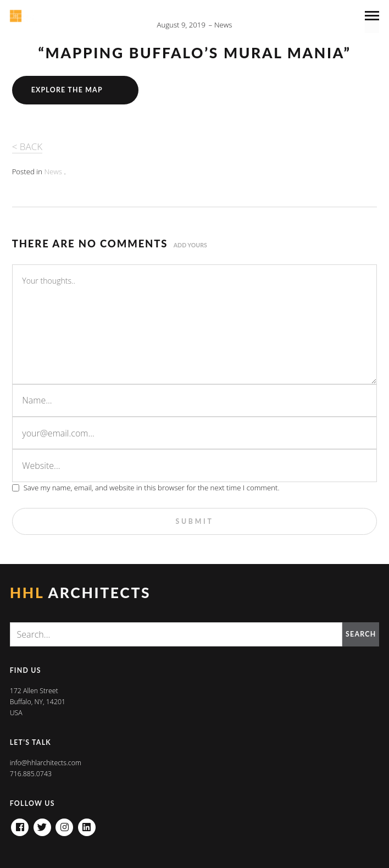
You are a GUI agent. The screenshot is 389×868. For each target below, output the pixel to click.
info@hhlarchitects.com (46, 763)
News (223, 25)
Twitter (42, 824)
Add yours (190, 245)
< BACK (27, 146)
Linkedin (87, 824)
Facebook (20, 824)
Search (361, 634)
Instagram (64, 824)
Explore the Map (67, 90)
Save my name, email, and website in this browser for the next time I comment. (152, 488)
